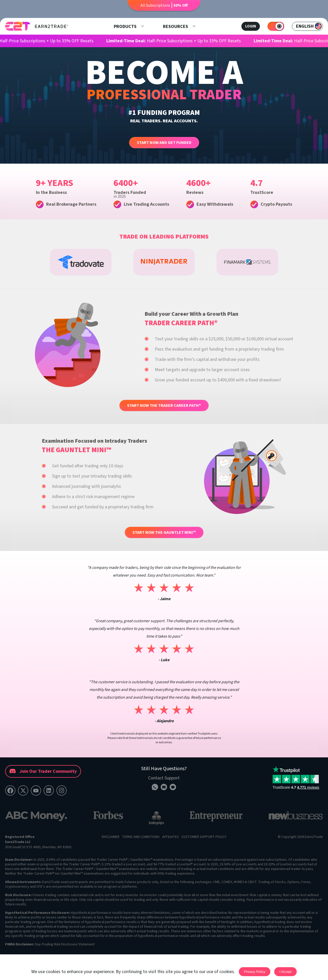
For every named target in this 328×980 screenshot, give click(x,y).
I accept (285, 972)
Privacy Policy (255, 972)
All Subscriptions (164, 5)
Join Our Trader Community (43, 771)
